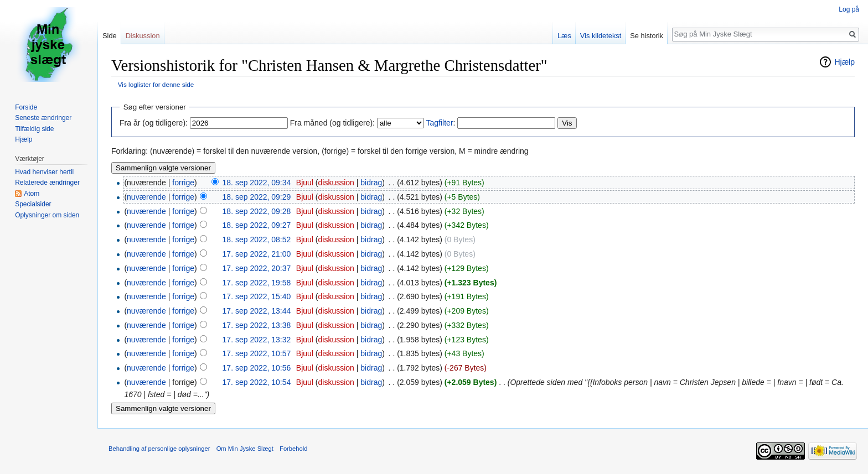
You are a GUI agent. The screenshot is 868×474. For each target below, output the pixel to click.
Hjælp (844, 62)
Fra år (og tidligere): (154, 123)
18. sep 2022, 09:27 (257, 225)
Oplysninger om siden (47, 215)
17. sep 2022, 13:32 (257, 340)
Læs (564, 36)
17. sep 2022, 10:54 (257, 382)
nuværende (146, 197)
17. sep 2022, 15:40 (257, 296)
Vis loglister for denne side (156, 84)
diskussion (336, 183)
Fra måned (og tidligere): (332, 123)
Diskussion (143, 36)
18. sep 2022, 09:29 (257, 197)
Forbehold (293, 449)
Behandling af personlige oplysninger (159, 449)
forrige (183, 183)
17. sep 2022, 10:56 (257, 368)
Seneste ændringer (43, 118)
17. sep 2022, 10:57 (257, 353)
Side (110, 36)
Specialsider (33, 204)
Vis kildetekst (601, 36)
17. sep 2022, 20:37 (257, 268)
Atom (32, 194)
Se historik (647, 36)
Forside (26, 107)
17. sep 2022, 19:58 (257, 283)
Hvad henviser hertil (44, 172)
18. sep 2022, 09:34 (257, 183)
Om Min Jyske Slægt (245, 449)
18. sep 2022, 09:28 (257, 211)
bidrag (371, 183)
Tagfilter (440, 123)
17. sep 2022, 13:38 (257, 325)
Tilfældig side (34, 129)
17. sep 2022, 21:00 (257, 254)
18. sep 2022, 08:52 (257, 239)
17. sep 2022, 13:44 (257, 311)
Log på (849, 9)
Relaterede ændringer (47, 183)
